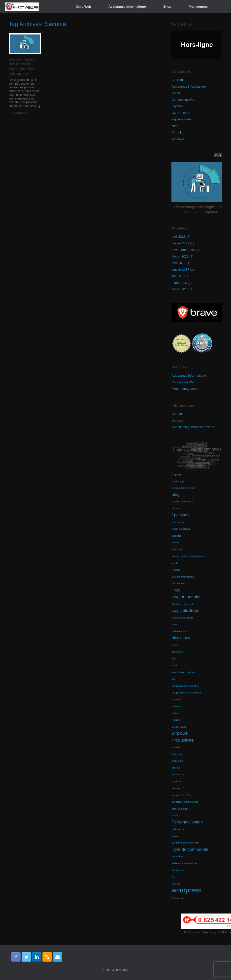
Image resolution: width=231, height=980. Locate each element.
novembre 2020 (183, 250)
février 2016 (180, 289)
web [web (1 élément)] (174, 659)
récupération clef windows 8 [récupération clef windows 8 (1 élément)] (186, 693)
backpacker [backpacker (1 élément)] (178, 522)
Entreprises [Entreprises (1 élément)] (178, 898)
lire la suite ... (20, 113)
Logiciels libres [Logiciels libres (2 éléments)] (185, 610)
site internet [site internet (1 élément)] (178, 774)
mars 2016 (179, 283)
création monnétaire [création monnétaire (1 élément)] (182, 502)
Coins (176, 93)
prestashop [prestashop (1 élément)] (177, 481)
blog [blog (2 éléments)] (175, 495)
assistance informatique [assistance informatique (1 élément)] (184, 863)
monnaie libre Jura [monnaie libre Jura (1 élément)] (181, 795)
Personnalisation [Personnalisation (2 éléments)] (187, 822)
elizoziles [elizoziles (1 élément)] (176, 536)
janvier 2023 (180, 243)
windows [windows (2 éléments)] (180, 733)
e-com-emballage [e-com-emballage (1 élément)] (181, 529)
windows (178, 139)
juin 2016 (178, 276)
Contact (177, 414)
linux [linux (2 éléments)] (176, 590)
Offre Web (83, 7)
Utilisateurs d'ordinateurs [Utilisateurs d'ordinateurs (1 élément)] (185, 802)
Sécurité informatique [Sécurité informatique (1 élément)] (183, 577)
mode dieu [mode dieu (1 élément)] (177, 761)
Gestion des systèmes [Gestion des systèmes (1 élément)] (183, 488)
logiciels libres (181, 119)
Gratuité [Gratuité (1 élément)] (176, 747)
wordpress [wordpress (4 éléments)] (186, 890)
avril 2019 (178, 263)
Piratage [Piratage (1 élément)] (176, 570)
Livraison (178, 420)
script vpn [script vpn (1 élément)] (177, 474)
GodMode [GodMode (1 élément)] (177, 700)
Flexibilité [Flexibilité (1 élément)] (177, 754)
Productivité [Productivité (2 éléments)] (182, 740)
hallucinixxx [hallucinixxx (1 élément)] (178, 829)
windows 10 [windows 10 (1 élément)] (178, 788)
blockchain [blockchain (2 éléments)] (181, 638)
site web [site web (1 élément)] (176, 508)
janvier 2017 (180, 270)
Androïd (177, 80)
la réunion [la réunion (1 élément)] (177, 706)
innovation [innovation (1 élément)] (177, 856)
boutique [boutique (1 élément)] (176, 781)
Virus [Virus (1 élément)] (174, 624)
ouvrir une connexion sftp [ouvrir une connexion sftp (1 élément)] (185, 843)
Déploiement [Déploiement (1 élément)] (178, 583)
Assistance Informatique (127, 7)
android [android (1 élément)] (176, 768)
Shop (167, 7)
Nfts (174, 126)
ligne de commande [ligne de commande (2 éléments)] (190, 849)
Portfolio (177, 132)
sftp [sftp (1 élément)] (173, 679)
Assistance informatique (189, 86)
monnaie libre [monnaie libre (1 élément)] (179, 870)
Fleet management (185, 389)
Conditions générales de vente (193, 427)
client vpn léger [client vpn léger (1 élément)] (180, 809)
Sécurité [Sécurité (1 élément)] (176, 884)
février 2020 (180, 256)
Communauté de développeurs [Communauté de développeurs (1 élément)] (188, 556)
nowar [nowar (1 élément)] (175, 815)
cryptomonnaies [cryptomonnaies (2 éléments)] (186, 597)
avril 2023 (178, 237)
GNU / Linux (180, 113)
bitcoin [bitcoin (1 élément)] (175, 836)
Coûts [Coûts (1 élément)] (175, 713)
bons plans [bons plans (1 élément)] (177, 652)
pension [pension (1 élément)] (176, 542)
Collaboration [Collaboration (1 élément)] (179, 631)
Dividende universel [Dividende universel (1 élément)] (182, 604)
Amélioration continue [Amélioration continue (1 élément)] (183, 672)
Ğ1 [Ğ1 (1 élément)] (173, 877)
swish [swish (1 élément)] (174, 563)
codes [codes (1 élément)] (175, 645)
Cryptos (177, 106)
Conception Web (183, 100)
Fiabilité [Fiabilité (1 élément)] (176, 720)
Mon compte (198, 7)
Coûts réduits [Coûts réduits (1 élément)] (179, 727)
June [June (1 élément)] (174, 665)
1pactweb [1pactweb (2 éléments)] (181, 515)
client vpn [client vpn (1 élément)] (177, 549)
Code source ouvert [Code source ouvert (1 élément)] (182, 618)
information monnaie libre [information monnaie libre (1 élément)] (185, 686)
